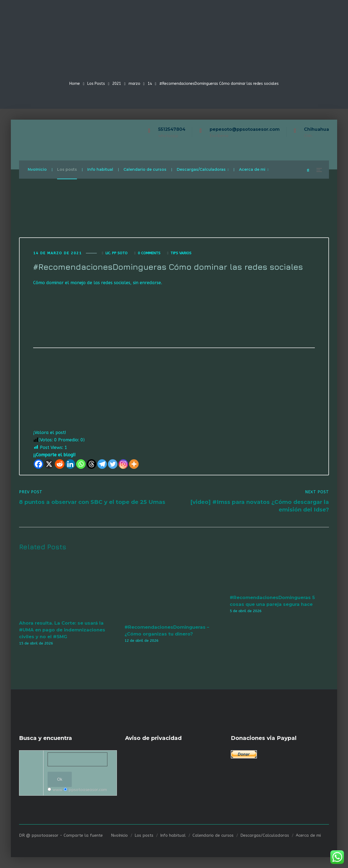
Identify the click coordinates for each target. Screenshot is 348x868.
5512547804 (172, 129)
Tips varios (181, 253)
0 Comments (149, 253)
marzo (134, 84)
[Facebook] (38, 464)
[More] (134, 464)
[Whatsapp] (81, 464)
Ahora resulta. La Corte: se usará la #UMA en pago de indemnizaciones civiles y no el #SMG (62, 630)
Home (75, 84)
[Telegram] (102, 464)
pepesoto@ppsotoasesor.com (245, 129)
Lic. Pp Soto (116, 253)
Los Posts (96, 84)
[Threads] (91, 464)
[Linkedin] (70, 464)
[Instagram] (123, 464)
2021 (117, 84)
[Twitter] (113, 464)
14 (150, 84)
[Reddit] (60, 464)
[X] (49, 464)
